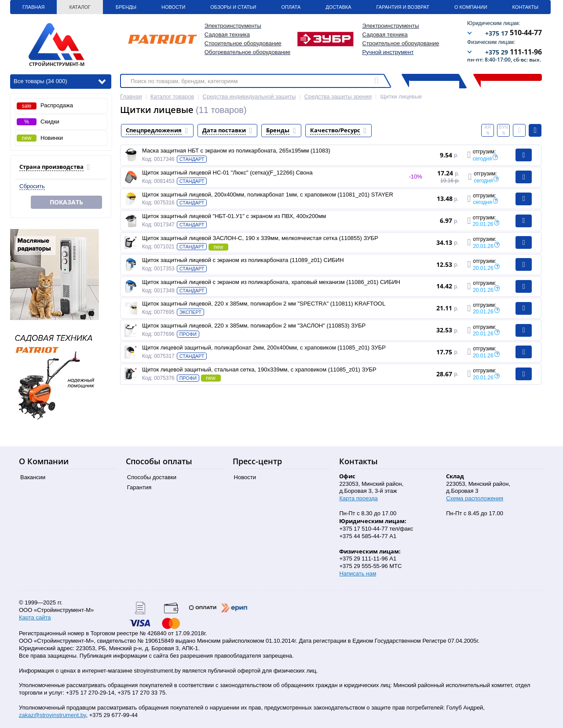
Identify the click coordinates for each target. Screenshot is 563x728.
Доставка (338, 7)
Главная (33, 7)
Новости (173, 7)
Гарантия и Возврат (403, 7)
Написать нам (358, 573)
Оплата (291, 7)
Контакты (525, 7)
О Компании (471, 7)
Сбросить (32, 186)
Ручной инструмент (388, 52)
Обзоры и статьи (233, 7)
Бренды (126, 7)
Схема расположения (475, 498)
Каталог (80, 7)
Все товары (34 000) (60, 81)
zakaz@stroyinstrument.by (52, 715)
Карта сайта (35, 617)
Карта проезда (358, 498)
